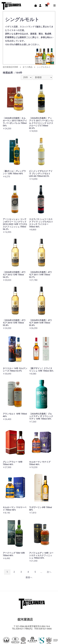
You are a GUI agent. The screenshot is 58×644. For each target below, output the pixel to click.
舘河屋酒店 (12, 5)
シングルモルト (44, 67)
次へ (49, 572)
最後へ (29, 577)
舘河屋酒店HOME (10, 67)
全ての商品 (28, 67)
